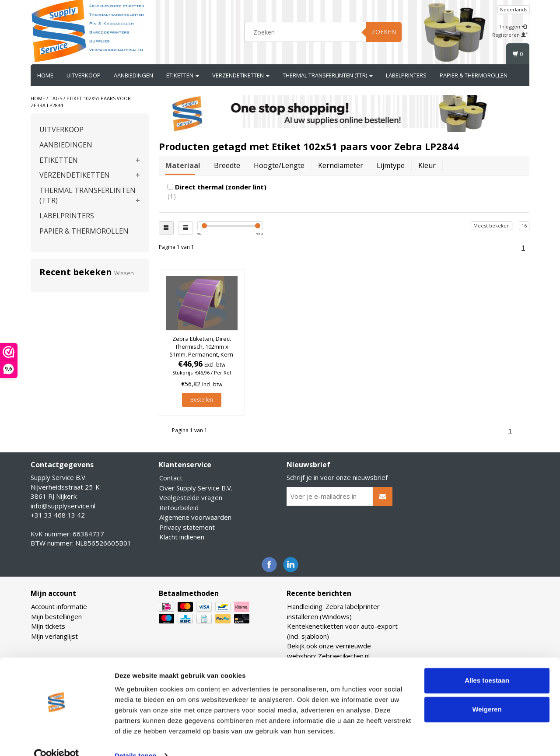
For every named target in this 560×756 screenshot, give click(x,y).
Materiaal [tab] (183, 165)
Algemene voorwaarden (195, 517)
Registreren (510, 35)
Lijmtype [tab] (391, 165)
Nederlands (514, 9)
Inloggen (513, 26)
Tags (56, 98)
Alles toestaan (487, 664)
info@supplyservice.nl (63, 506)
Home (45, 75)
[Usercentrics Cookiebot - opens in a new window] (57, 739)
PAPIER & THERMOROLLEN (474, 75)
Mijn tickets (48, 626)
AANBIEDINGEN (133, 75)
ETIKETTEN (183, 75)
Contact (171, 478)
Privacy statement (187, 527)
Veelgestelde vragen (191, 497)
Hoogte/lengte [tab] (279, 165)
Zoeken (384, 32)
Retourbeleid (179, 507)
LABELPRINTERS (406, 75)
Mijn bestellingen (56, 616)
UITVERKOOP (84, 75)
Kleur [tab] (427, 165)
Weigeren (487, 692)
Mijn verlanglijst (54, 636)
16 (524, 226)
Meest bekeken (492, 226)
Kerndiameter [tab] (341, 165)
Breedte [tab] (227, 165)
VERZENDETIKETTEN (241, 75)
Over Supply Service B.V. (196, 488)
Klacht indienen (182, 537)
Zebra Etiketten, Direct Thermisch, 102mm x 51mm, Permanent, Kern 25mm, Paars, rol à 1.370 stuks (201, 355)
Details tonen (135, 739)
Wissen (124, 273)
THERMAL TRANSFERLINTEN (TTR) (328, 75)
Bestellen (202, 400)
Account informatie (59, 606)
